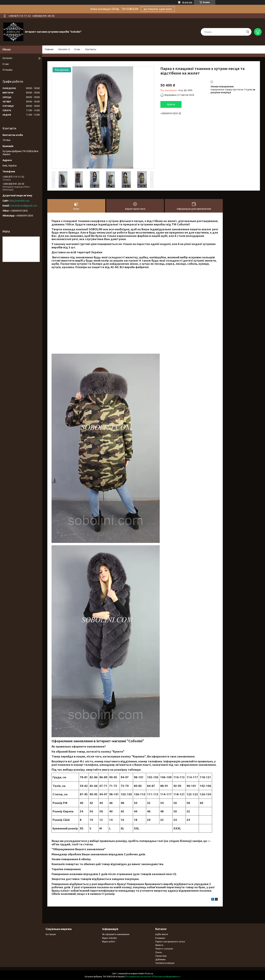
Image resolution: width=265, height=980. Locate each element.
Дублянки (160, 960)
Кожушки (160, 938)
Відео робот (109, 942)
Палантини (161, 956)
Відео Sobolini (110, 938)
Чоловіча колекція (165, 963)
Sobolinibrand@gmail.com (24, 206)
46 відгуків (187, 2)
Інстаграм (51, 934)
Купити (171, 104)
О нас (77, 49)
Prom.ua (149, 974)
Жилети (159, 945)
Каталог (63, 49)
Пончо (159, 952)
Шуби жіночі (162, 934)
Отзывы (8, 70)
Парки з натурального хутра (170, 942)
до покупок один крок (158, 9)
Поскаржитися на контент (139, 977)
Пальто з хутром (164, 949)
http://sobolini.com (20, 201)
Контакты (91, 49)
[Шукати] (248, 32)
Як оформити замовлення (116, 934)
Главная (49, 49)
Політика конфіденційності (167, 977)
